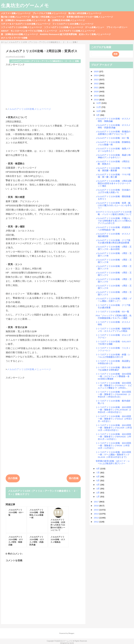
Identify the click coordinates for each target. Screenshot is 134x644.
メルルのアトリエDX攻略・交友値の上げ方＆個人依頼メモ (113, 191)
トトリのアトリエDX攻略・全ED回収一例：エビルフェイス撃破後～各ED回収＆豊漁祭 (114, 376)
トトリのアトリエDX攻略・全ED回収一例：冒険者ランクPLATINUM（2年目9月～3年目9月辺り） (114, 410)
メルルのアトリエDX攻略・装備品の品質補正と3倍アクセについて (113, 133)
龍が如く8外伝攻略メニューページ (85, 13)
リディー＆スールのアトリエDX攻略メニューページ (26, 24)
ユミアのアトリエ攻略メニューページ (77, 31)
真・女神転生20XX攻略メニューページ (19, 34)
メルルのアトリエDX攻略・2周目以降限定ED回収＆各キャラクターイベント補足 (114, 183)
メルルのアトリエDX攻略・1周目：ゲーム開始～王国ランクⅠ (114, 300)
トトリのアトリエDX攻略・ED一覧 (112, 312)
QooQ (72, 643)
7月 (98, 473)
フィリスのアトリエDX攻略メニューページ (73, 24)
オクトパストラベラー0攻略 (14, 38)
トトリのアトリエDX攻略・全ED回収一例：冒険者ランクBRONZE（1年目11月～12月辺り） (114, 437)
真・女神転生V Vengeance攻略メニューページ (23, 20)
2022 (97, 84)
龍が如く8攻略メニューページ (15, 17)
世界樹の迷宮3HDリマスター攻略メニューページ (90, 17)
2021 (97, 87)
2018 (97, 100)
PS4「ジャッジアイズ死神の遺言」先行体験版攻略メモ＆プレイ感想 (114, 317)
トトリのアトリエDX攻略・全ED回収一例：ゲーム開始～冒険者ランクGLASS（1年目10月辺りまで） (114, 455)
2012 (97, 522)
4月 (98, 485)
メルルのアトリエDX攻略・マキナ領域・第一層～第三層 (113, 176)
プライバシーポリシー (117, 27)
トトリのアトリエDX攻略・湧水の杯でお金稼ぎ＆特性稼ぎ (113, 369)
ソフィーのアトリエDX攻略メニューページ (21, 27)
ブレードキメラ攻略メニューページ (49, 13)
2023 (97, 80)
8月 (98, 469)
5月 (98, 480)
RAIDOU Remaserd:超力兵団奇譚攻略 (58, 34)
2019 (97, 96)
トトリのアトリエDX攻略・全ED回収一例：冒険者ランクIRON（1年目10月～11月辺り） (114, 446)
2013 (97, 518)
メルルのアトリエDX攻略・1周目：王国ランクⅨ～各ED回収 (114, 248)
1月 (98, 497)
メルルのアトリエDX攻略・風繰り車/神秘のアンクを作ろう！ (113, 156)
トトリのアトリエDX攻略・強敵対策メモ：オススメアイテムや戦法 (113, 330)
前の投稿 (74, 478)
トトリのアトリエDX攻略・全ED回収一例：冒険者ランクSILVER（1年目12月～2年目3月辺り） (114, 428)
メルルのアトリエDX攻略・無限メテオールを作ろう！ (113, 150)
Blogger (71, 633)
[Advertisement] (43, 85)
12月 (99, 103)
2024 (97, 75)
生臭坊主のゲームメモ (25, 5)
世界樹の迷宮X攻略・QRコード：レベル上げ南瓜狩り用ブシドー (113, 462)
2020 (97, 91)
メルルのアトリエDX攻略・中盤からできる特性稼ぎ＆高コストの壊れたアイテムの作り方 (114, 221)
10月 (99, 111)
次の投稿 (13, 478)
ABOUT (5, 31)
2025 (97, 71)
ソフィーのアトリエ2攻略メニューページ (64, 27)
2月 (98, 493)
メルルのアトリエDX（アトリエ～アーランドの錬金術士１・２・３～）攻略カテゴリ (43, 493)
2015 (97, 510)
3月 (98, 489)
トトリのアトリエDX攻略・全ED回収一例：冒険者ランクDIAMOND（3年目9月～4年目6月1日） (114, 394)
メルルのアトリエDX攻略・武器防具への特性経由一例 (113, 229)
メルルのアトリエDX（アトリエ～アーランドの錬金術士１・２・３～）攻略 (45, 61)
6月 (98, 477)
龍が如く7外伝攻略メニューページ (48, 17)
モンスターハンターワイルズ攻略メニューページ (34, 31)
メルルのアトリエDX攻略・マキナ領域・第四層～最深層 (113, 169)
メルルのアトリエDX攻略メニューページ (29, 109)
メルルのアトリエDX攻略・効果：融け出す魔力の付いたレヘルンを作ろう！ (114, 205)
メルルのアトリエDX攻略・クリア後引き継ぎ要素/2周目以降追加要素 (113, 241)
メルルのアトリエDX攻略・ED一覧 (112, 138)
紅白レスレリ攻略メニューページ (95, 34)
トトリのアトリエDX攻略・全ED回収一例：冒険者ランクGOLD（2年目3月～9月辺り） (114, 419)
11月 (99, 107)
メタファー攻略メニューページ (16, 13)
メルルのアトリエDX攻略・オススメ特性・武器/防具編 (113, 126)
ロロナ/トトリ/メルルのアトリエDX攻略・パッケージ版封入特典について (114, 213)
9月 (98, 115)
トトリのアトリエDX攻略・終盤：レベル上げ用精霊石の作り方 (113, 356)
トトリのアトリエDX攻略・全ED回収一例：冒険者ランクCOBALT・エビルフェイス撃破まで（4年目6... (114, 385)
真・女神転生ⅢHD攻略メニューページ (66, 20)
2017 (97, 502)
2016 (97, 506)
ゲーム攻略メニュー (95, 27)
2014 (97, 514)
